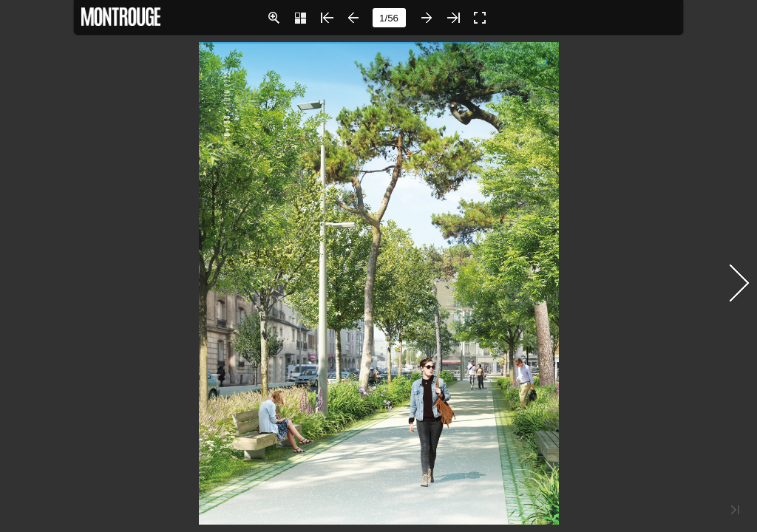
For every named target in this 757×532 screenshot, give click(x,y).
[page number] (389, 18)
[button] (274, 18)
